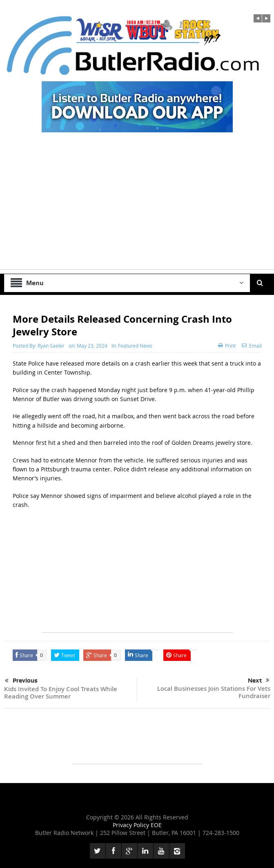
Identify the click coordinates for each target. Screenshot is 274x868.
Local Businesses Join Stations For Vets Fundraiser (214, 692)
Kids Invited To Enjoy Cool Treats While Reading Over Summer (61, 693)
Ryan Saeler (51, 346)
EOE (156, 825)
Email (252, 346)
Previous (21, 681)
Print (227, 346)
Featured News (135, 346)
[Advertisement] (137, 212)
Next (259, 681)
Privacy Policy (132, 825)
